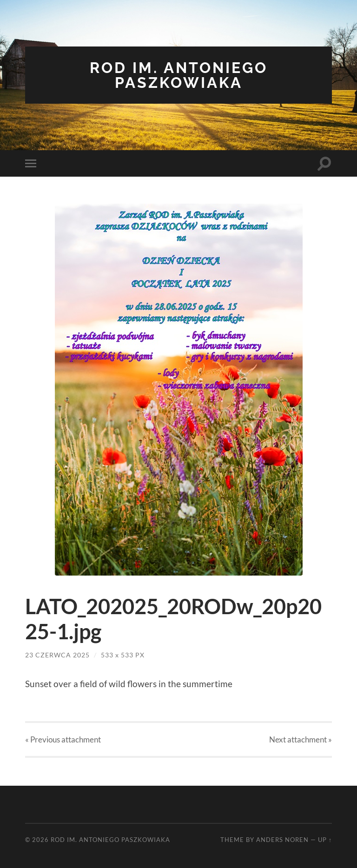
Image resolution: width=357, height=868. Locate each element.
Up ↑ (325, 840)
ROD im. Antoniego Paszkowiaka (179, 75)
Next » (301, 739)
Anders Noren (282, 840)
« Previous (63, 739)
